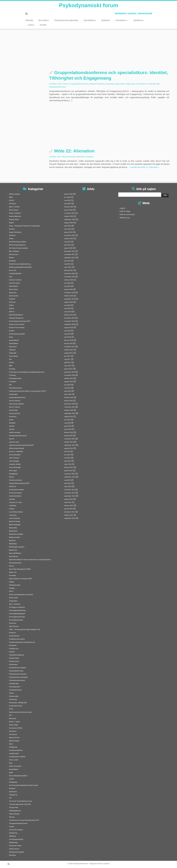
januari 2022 (69, 248)
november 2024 (70, 213)
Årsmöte (12, 229)
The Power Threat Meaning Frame (21, 801)
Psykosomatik (14, 696)
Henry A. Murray (14, 407)
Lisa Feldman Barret (16, 512)
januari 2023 (69, 232)
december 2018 (70, 318)
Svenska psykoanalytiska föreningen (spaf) (23, 785)
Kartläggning (13, 474)
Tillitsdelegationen (15, 811)
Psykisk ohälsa (14, 658)
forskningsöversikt (15, 378)
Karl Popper (13, 471)
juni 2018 (67, 331)
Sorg (11, 763)
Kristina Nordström (15, 496)
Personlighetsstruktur (16, 620)
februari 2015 (69, 432)
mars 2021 (68, 267)
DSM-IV (12, 312)
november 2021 (70, 254)
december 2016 (70, 372)
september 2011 (70, 518)
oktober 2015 (69, 410)
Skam (11, 744)
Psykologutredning (15, 690)
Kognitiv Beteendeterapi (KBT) (19, 483)
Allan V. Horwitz (14, 207)
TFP (10, 798)
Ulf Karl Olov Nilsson (16, 830)
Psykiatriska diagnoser (17, 655)
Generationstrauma (15, 388)
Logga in (123, 208)
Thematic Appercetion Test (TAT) (20, 804)
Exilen (11, 337)
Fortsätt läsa (145, 167)
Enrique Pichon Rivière (17, 324)
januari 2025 (69, 210)
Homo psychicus (15, 413)
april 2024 (68, 226)
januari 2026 (69, 194)
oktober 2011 (69, 515)
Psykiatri (12, 652)
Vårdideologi (13, 842)
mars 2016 (68, 394)
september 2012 (70, 496)
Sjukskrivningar (14, 741)
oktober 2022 (69, 239)
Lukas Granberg (14, 518)
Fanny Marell (13, 356)
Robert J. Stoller (14, 722)
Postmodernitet (14, 636)
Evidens (12, 331)
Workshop (12, 855)
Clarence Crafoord (15, 280)
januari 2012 (69, 509)
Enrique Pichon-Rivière (17, 328)
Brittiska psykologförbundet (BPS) (20, 267)
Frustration (13, 382)
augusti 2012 (69, 499)
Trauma (12, 827)
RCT (11, 715)
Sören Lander (14, 760)
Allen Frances (14, 210)
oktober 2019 (69, 296)
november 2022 (70, 235)
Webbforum (139, 21)
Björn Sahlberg (14, 251)
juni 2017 (67, 356)
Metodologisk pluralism (17, 547)
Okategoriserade (15, 585)
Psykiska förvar (14, 661)
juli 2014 (67, 451)
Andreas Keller (14, 219)
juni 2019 (67, 305)
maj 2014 (67, 458)
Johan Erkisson (14, 458)
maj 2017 (67, 359)
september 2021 (70, 258)
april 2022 (68, 245)
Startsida (29, 21)
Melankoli (12, 540)
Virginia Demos (14, 849)
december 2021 (70, 251)
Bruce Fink (13, 270)
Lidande (12, 509)
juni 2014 (67, 455)
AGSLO (66, 84)
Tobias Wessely (14, 814)
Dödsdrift (12, 299)
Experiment (13, 347)
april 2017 (68, 362)
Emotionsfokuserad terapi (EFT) (20, 321)
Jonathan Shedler (15, 464)
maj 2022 (67, 242)
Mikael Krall (13, 550)
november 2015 (70, 407)
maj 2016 (67, 388)
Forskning (12, 375)
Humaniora (13, 417)
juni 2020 (67, 283)
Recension (13, 718)
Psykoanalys (131, 84)
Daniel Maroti (13, 286)
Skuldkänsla (13, 747)
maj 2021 (67, 264)
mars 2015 (68, 429)
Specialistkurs (90, 21)
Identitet (93, 84)
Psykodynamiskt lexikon (17, 680)
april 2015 (68, 426)
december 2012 (70, 490)
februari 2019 (69, 315)
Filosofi (11, 362)
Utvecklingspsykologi (16, 839)
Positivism (12, 633)
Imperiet (12, 429)
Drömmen (12, 302)
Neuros (11, 566)
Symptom (12, 788)
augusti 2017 (69, 353)
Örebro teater (13, 598)
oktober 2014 (69, 442)
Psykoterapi (13, 699)
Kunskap (12, 499)
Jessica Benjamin (15, 455)
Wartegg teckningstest (16, 852)
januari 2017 (69, 369)
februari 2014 (69, 467)
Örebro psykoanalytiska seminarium (21, 595)
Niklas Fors (13, 572)
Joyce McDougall (15, 467)
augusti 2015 (69, 417)
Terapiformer (13, 795)
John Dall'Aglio (14, 461)
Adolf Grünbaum (15, 194)
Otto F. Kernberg (15, 604)
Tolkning (12, 817)
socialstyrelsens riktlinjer (17, 757)
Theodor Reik (14, 807)
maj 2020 (67, 286)
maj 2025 (67, 200)
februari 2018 (69, 340)
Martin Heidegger (15, 525)
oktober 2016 (69, 378)
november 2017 (70, 347)
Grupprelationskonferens (80, 84)
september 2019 (70, 299)
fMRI (11, 366)
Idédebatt (12, 423)
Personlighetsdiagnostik (17, 614)
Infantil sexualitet (15, 432)
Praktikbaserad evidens (17, 639)
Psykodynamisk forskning (18, 674)
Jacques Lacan (14, 442)
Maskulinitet (13, 528)
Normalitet (12, 575)
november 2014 (70, 439)
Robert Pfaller (14, 725)
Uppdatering (13, 833)
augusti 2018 (69, 328)
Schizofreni (13, 731)
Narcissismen (14, 556)
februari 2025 (69, 207)
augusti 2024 (69, 223)
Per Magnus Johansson (17, 607)
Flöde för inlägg (125, 211)
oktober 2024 (69, 216)
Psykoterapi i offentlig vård (18, 703)
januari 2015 (69, 436)
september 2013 (70, 477)
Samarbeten (122, 21)
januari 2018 (69, 343)
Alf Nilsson (13, 204)
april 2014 (68, 461)
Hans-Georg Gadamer (17, 404)
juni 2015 (67, 420)
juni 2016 (67, 385)
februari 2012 (69, 506)
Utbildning (12, 836)
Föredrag (12, 369)
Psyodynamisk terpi (16, 706)
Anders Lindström (15, 213)
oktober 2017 (69, 350)
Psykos (11, 693)
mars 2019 (68, 312)
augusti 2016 (69, 382)
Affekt (11, 197)
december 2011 (70, 512)
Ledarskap (110, 84)
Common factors (15, 283)
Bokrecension (14, 254)
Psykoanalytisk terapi (16, 671)
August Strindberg (15, 232)
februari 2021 (69, 270)
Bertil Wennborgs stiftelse (18, 242)
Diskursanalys (14, 296)
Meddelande (13, 531)
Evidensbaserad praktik (17, 334)
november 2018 (70, 321)
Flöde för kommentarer (127, 214)
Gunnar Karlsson (15, 401)
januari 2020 (69, 289)
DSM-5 (11, 305)
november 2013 (70, 474)
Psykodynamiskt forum (88, 6)
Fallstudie (12, 350)
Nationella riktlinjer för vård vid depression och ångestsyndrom (30, 560)
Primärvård (13, 645)
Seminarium (13, 734)
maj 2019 (67, 308)
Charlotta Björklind (15, 273)
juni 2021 (67, 261)
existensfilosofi (14, 340)
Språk (11, 773)
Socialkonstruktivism (16, 750)
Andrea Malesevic (15, 216)
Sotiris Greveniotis (15, 766)
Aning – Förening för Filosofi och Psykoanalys (24, 226)
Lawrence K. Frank (15, 502)
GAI (10, 385)
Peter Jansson (14, 626)
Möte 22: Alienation (74, 151)
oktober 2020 (69, 280)
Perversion (13, 623)
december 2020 (70, 273)
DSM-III (12, 308)
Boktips (11, 258)
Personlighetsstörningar (17, 617)
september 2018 (70, 324)
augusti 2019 (69, 302)
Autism (11, 239)
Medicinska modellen (16, 534)
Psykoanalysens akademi (18, 668)
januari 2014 (69, 471)
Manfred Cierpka (15, 521)
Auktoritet (12, 235)
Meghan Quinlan (15, 537)
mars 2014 (68, 464)
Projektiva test (14, 649)
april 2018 (68, 337)
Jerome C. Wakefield (16, 451)
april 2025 (68, 204)
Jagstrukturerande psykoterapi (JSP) (21, 445)
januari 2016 (69, 401)
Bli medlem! (44, 21)
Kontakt (43, 25)
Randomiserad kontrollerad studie (20, 712)
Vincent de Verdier (15, 846)
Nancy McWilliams (15, 553)
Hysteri (11, 420)
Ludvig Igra (13, 515)
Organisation (120, 84)
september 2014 (70, 445)
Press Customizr (104, 864)
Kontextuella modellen (16, 490)
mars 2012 (68, 502)
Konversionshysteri (15, 493)
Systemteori (153, 84)
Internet (12, 439)
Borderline (12, 261)
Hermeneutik (13, 410)
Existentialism (14, 343)
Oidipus (12, 582)
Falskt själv (13, 353)
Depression (13, 293)
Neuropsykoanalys (15, 563)
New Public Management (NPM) (20, 569)
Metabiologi (13, 544)
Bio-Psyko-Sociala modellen (18, 248)
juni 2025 (67, 197)
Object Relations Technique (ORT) (21, 579)
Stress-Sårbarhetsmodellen (18, 776)
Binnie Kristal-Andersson (17, 245)
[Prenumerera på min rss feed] (27, 14)
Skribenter (106, 21)
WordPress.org (125, 218)
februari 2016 (69, 397)
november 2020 (70, 277)
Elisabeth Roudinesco (16, 318)
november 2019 (70, 293)
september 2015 (70, 413)
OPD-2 (11, 591)
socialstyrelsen (14, 753)
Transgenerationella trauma (18, 823)
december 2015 (70, 404)
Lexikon (31, 25)
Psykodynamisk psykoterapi (66, 21)
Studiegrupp (13, 782)
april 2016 (68, 391)
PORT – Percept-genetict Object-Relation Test (24, 629)
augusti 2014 (69, 448)
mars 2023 (68, 229)
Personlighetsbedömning (17, 610)
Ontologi (12, 588)
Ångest (11, 223)
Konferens (101, 84)
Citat (11, 277)
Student (12, 779)
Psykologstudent (15, 687)
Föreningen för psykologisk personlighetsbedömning (27, 372)
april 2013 (68, 483)
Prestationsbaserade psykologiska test (22, 642)
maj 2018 (67, 334)
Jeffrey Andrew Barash (17, 448)
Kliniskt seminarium (70, 157)
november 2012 (70, 493)
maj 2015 (67, 423)
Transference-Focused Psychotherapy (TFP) (24, 820)
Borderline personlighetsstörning (20, 264)
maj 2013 (67, 480)
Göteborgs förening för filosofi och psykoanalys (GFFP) (28, 391)
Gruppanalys (13, 394)
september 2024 (70, 219)
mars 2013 (68, 486)
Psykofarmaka (14, 684)
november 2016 (70, 375)
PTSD (11, 709)
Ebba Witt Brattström (16, 315)
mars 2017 (68, 366)
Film (10, 359)
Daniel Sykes (13, 289)
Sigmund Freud (14, 738)
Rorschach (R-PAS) (16, 728)
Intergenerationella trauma (18, 436)
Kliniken (12, 477)
